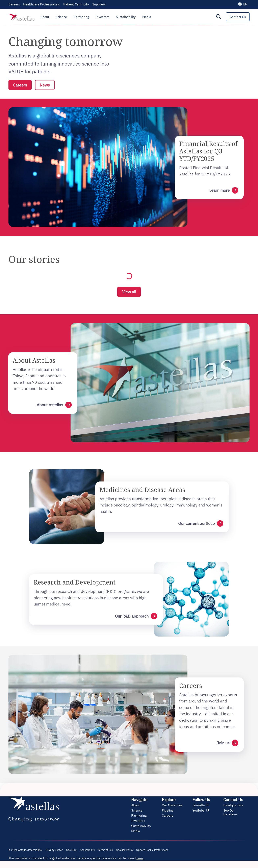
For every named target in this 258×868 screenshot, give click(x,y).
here (140, 859)
